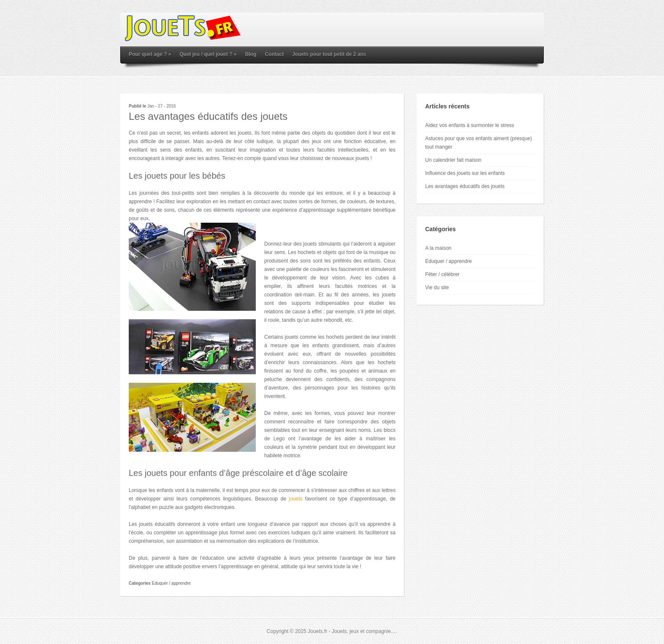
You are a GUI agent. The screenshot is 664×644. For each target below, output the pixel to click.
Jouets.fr (318, 631)
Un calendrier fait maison (453, 160)
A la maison (438, 248)
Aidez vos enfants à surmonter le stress (470, 125)
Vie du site (437, 287)
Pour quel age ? (150, 54)
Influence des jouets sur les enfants (465, 173)
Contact (274, 54)
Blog (251, 54)
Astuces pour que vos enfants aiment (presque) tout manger (479, 143)
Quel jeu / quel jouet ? (208, 54)
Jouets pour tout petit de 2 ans (329, 54)
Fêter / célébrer (442, 274)
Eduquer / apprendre (171, 583)
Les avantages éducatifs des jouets (465, 186)
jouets (296, 499)
